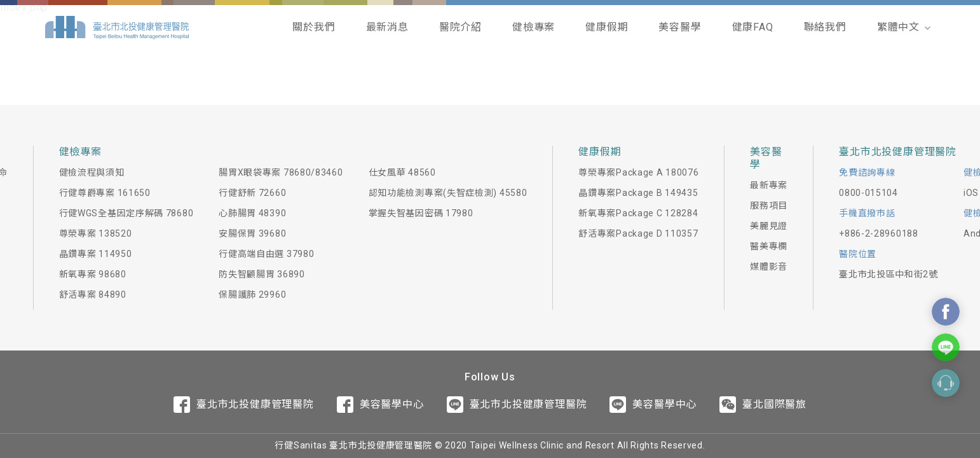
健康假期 (607, 27)
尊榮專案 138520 (96, 233)
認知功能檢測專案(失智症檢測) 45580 (448, 193)
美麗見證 (769, 226)
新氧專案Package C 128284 (638, 213)
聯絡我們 (825, 27)
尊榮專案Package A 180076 (638, 172)
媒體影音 (769, 267)
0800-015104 (868, 193)
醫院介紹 (460, 27)
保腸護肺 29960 (252, 295)
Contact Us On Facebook (946, 312)
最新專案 (769, 185)
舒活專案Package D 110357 (638, 233)
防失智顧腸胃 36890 (262, 274)
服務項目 (769, 205)
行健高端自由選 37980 (266, 254)
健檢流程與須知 (92, 172)
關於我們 (314, 27)
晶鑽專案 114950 (96, 254)
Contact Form (946, 383)
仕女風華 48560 (402, 172)
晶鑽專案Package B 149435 (638, 193)
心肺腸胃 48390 (252, 213)
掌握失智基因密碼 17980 (421, 213)
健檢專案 (534, 27)
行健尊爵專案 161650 (105, 193)
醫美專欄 (769, 246)
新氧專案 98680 (93, 274)
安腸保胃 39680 (252, 233)
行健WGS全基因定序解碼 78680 (126, 213)
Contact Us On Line (946, 347)
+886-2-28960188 (879, 233)
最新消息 (387, 27)
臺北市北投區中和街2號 (888, 274)
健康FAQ (753, 27)
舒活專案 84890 (93, 295)
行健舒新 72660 (252, 193)
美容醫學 (680, 27)
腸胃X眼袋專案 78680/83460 (281, 172)
